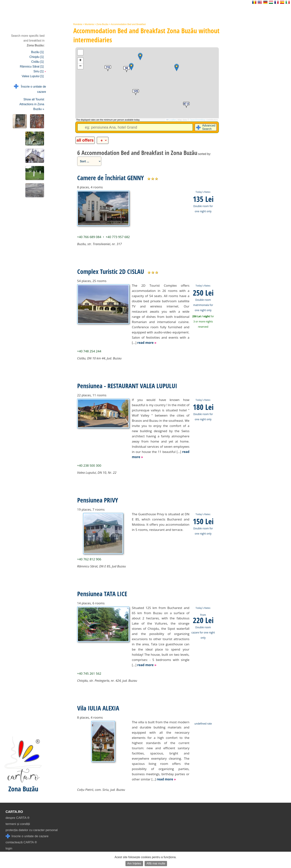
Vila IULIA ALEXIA (98, 708)
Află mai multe (156, 863)
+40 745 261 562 (89, 673)
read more (147, 343)
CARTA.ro (14, 812)
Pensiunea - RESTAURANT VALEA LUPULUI (127, 386)
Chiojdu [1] (37, 57)
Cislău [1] (37, 62)
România (78, 24)
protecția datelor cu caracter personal (32, 830)
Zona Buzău (102, 24)
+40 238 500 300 (89, 465)
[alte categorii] (103, 140)
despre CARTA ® (18, 818)
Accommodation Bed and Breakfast (128, 24)
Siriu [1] (40, 71)
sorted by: (205, 154)
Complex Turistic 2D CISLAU (111, 271)
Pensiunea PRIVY (98, 500)
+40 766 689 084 (89, 237)
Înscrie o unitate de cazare (30, 89)
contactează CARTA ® (21, 842)
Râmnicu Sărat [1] (32, 67)
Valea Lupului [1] (33, 76)
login (9, 848)
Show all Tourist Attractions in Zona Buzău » (32, 104)
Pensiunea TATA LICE (102, 594)
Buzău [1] (37, 52)
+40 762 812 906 (89, 559)
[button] (140, 56)
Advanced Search (209, 127)
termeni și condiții (18, 824)
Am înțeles (134, 863)
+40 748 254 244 (89, 351)
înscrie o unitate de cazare (27, 836)
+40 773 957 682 (118, 237)
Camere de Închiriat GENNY (111, 178)
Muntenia (89, 24)
